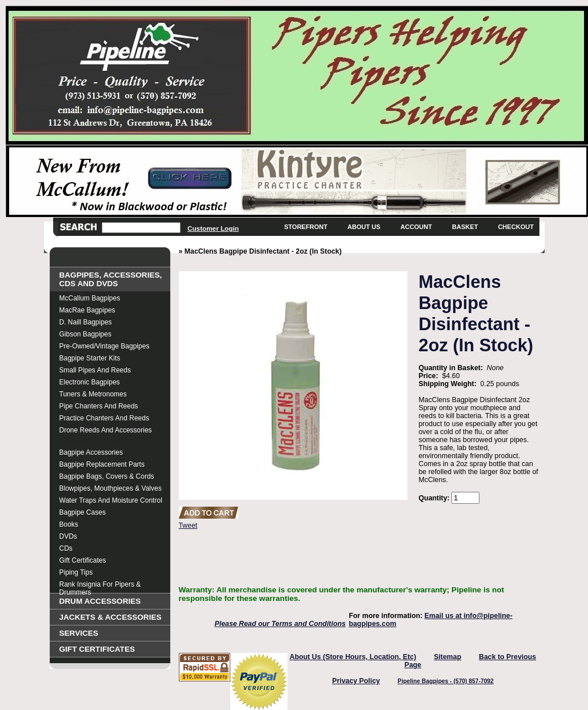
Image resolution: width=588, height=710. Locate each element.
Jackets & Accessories (111, 617)
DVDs (68, 536)
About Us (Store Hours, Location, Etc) (353, 657)
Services (79, 633)
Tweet (188, 526)
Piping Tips (76, 572)
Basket (465, 227)
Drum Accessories (100, 601)
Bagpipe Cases (83, 512)
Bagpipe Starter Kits (90, 358)
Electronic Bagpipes (90, 382)
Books (69, 524)
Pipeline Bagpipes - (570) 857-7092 (446, 681)
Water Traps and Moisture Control (111, 500)
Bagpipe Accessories (91, 452)
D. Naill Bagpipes (86, 322)
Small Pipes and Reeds (95, 370)
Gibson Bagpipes (85, 334)
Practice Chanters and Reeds (104, 418)
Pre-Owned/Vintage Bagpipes (105, 346)
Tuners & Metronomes (93, 394)
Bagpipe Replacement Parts (102, 464)
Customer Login (213, 228)
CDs (66, 548)
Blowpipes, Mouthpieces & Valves (111, 488)
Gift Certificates (83, 560)
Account (416, 227)
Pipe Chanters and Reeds (99, 406)
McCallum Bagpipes (90, 298)
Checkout (516, 227)
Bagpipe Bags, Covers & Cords (107, 476)
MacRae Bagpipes (87, 310)
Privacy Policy (356, 681)
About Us (364, 227)
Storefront (306, 227)
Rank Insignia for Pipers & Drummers (100, 586)
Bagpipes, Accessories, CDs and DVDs (111, 279)
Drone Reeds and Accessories (106, 430)
